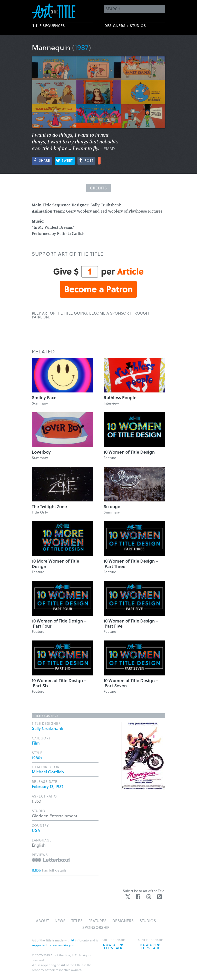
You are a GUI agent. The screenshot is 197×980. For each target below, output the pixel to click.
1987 (82, 47)
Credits (98, 188)
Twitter (128, 897)
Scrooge (112, 506)
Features (97, 921)
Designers (123, 921)
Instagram (149, 897)
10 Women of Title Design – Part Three (131, 564)
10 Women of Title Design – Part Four (59, 623)
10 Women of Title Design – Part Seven (131, 683)
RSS (160, 897)
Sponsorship (96, 927)
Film (36, 743)
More (99, 161)
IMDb (36, 870)
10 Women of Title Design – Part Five (131, 623)
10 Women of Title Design (129, 452)
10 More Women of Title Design (56, 564)
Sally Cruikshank (47, 728)
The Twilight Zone (49, 506)
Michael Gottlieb (48, 772)
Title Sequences (53, 26)
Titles (77, 921)
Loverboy (41, 452)
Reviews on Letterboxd (51, 860)
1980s (37, 758)
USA (36, 830)
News (60, 921)
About (42, 921)
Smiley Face (44, 397)
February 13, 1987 (48, 786)
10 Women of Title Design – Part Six (59, 683)
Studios (148, 921)
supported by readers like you (53, 945)
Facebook (138, 897)
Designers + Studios (131, 26)
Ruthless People (120, 397)
